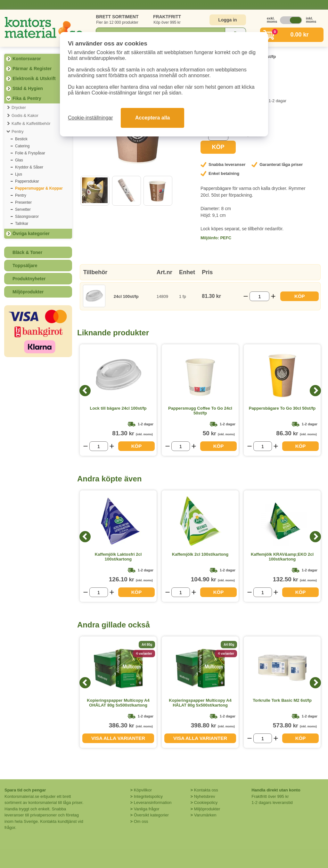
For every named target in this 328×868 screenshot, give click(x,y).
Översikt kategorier (151, 815)
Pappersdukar (27, 181)
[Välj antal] (259, 296)
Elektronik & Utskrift (34, 78)
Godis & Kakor (25, 115)
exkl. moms (270, 20)
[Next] (315, 391)
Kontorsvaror (27, 59)
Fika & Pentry (27, 98)
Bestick (21, 139)
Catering (22, 146)
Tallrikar (22, 224)
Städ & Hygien (28, 88)
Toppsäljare (25, 266)
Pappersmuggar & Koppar (39, 188)
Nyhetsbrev (205, 796)
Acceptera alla (153, 118)
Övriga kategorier (31, 233)
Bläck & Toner (27, 252)
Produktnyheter (29, 279)
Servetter (23, 209)
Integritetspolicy (148, 796)
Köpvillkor (143, 790)
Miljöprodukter (28, 292)
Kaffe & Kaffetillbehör (31, 123)
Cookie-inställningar (90, 118)
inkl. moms (309, 20)
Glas (19, 160)
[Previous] (85, 391)
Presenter (23, 202)
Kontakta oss (206, 790)
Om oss (141, 821)
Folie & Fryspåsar (30, 153)
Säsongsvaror (27, 217)
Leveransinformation (153, 802)
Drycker (19, 107)
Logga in (227, 20)
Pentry (18, 131)
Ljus (19, 174)
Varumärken (205, 815)
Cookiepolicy (206, 802)
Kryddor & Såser (29, 167)
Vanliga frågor (147, 809)
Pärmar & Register (32, 69)
